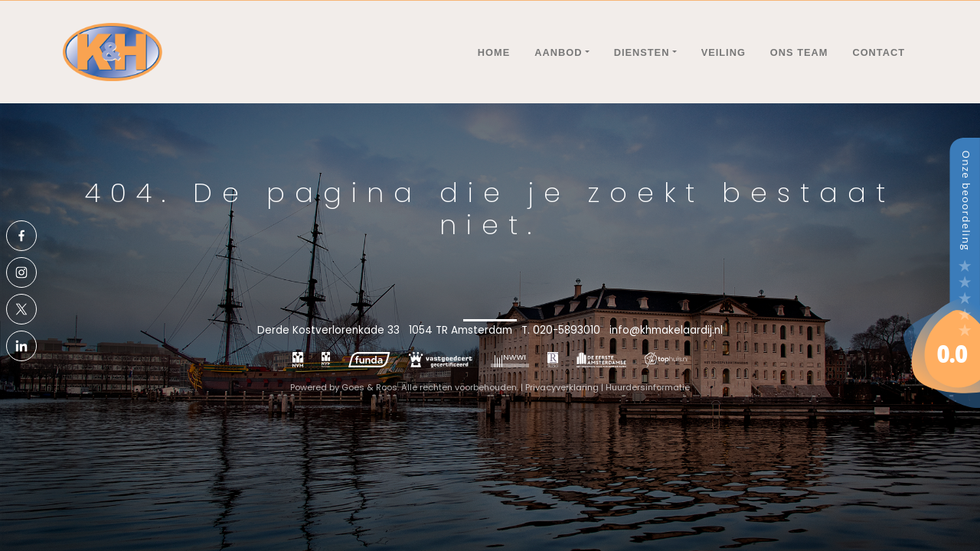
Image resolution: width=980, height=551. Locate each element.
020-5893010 (567, 330)
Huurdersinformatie (648, 387)
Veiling (724, 52)
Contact (879, 52)
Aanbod (558, 52)
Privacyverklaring (562, 387)
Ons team (799, 52)
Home (494, 52)
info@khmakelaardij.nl (666, 330)
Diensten (642, 52)
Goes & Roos (369, 387)
